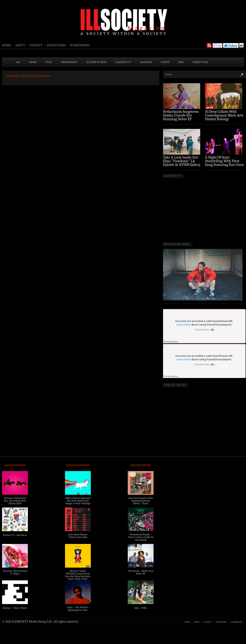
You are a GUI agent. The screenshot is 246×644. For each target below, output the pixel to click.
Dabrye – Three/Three (15, 608)
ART (18, 62)
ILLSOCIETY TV (123, 62)
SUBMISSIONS (80, 45)
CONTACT (36, 45)
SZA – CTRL (141, 608)
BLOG (181, 62)
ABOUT (20, 45)
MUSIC (33, 62)
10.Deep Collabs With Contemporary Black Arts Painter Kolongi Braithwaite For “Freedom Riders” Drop (224, 119)
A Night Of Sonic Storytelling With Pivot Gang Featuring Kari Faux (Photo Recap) (224, 163)
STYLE (49, 62)
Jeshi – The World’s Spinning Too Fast (78, 609)
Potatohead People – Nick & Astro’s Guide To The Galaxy (141, 537)
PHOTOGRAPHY (69, 62)
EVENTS (165, 62)
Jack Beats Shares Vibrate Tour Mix (78, 536)
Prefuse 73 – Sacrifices (15, 535)
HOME (7, 45)
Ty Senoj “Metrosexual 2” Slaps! (15, 572)
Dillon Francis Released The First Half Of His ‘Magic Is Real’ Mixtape (78, 501)
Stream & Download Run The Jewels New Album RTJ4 (15, 501)
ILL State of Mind (96, 62)
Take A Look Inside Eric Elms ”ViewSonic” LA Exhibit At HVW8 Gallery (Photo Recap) (182, 163)
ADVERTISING (56, 45)
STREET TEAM (200, 62)
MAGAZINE (146, 62)
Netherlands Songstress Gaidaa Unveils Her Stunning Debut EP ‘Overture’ (181, 117)
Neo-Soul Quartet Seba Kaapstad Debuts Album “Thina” (141, 501)
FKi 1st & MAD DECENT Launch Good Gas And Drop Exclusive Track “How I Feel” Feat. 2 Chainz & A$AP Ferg (78, 577)
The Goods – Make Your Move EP (141, 572)
